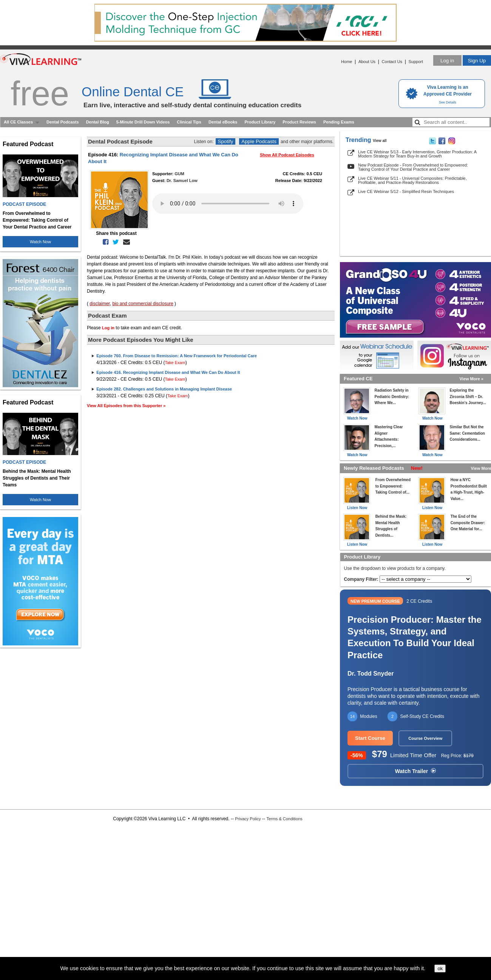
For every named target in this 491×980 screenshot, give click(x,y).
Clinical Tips (189, 122)
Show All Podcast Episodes (287, 155)
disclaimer (100, 304)
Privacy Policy (248, 819)
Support (416, 62)
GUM (179, 174)
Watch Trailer (415, 771)
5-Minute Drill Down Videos (143, 122)
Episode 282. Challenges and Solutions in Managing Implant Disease (164, 389)
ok (440, 968)
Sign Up (477, 61)
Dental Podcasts (63, 122)
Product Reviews (299, 122)
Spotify (226, 141)
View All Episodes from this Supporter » (126, 406)
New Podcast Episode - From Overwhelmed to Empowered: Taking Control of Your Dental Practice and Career (413, 167)
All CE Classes (18, 122)
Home (347, 62)
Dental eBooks (223, 122)
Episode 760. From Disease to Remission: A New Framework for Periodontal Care (177, 356)
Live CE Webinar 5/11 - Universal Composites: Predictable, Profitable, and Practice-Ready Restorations (412, 180)
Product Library (260, 122)
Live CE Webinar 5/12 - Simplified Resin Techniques (406, 191)
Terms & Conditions (284, 819)
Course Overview (425, 738)
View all (380, 141)
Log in (447, 61)
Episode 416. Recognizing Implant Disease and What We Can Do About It (168, 372)
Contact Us (392, 62)
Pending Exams (339, 122)
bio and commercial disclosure (143, 304)
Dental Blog (98, 122)
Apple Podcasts (259, 141)
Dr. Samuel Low (182, 181)
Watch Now (40, 242)
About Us (367, 62)
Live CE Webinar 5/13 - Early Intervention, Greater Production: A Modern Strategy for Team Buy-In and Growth (417, 154)
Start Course (370, 738)
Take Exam (175, 363)
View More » (472, 379)
